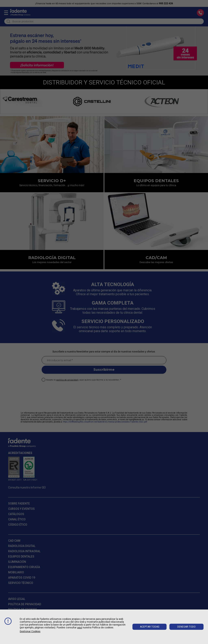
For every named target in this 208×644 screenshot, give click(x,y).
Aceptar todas (150, 627)
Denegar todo (186, 627)
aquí (80, 628)
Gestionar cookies (30, 631)
